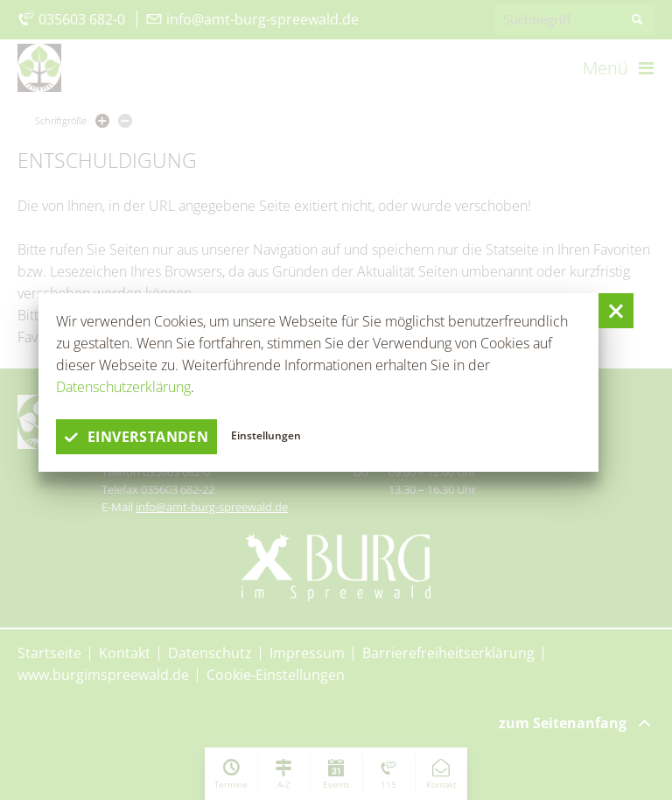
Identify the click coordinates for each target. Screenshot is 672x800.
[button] (616, 311)
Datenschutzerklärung (123, 387)
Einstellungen (266, 435)
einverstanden (136, 437)
